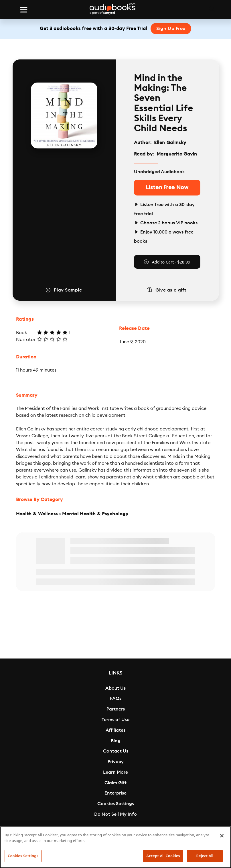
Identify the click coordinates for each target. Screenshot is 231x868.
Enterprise (115, 793)
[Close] (222, 836)
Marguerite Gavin (177, 154)
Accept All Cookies (163, 856)
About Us (115, 688)
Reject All (205, 856)
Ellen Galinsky (170, 143)
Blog (116, 741)
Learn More (115, 772)
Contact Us (116, 751)
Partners (116, 709)
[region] (115, 847)
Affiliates (115, 730)
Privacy (116, 762)
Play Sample (68, 290)
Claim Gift (115, 783)
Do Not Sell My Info (115, 814)
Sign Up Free (171, 29)
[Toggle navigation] (24, 10)
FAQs (116, 699)
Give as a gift (171, 290)
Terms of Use (115, 720)
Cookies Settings (116, 804)
